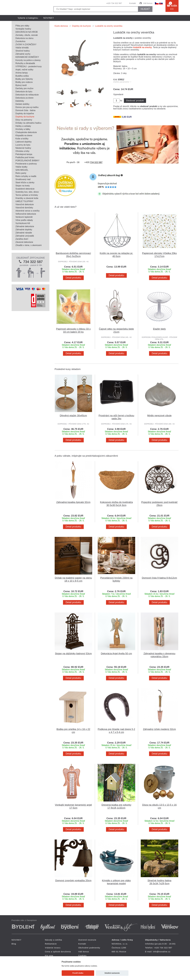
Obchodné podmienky (89, 948)
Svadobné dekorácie (25, 189)
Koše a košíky (22, 139)
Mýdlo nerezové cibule (159, 416)
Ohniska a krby (22, 151)
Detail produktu (73, 278)
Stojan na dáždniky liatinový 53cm (73, 653)
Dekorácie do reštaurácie (27, 95)
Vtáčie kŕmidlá (22, 48)
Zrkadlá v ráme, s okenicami (29, 245)
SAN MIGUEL (22, 170)
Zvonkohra (20, 41)
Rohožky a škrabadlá (25, 63)
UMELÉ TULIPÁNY (25, 201)
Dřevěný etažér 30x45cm (73, 416)
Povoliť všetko (78, 973)
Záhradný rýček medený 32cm (159, 729)
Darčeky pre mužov (25, 88)
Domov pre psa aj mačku (27, 107)
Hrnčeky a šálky (23, 129)
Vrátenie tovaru (53, 948)
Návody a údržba (54, 940)
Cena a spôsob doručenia (58, 952)
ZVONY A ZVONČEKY (26, 44)
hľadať (145, 9)
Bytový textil (21, 85)
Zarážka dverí (22, 239)
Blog (14, 944)
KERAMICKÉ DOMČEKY (27, 57)
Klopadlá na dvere (24, 135)
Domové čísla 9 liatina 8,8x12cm (159, 578)
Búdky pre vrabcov (24, 82)
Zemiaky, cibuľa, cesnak (27, 35)
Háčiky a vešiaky (23, 126)
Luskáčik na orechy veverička (109, 26)
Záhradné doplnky (24, 230)
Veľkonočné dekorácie (26, 214)
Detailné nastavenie (112, 973)
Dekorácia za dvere (25, 98)
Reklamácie (51, 944)
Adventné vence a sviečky (28, 211)
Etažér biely (159, 329)
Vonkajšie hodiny (23, 29)
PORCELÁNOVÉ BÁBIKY (28, 161)
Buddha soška (22, 76)
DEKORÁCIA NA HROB (27, 32)
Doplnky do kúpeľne (25, 113)
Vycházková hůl (23, 223)
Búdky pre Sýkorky (24, 79)
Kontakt (133, 3)
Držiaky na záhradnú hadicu (28, 123)
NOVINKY (49, 18)
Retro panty (21, 173)
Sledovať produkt (135, 101)
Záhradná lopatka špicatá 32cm (73, 502)
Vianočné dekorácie (25, 204)
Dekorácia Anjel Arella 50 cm (116, 653)
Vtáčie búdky (22, 167)
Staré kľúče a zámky (25, 183)
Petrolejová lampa (24, 154)
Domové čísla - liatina (25, 110)
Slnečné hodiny (23, 51)
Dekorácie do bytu (24, 92)
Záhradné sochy (23, 54)
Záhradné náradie (24, 233)
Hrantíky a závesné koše (27, 198)
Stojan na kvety (23, 186)
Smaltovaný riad (23, 179)
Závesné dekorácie (24, 242)
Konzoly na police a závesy (28, 60)
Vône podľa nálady (24, 220)
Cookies (82, 955)
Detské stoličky (22, 104)
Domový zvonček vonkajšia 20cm (73, 880)
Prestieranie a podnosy (26, 164)
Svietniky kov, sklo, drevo (27, 192)
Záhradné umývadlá (25, 236)
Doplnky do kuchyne (25, 117)
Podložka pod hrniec (25, 157)
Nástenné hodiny (23, 148)
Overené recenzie (87, 940)
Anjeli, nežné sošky (24, 70)
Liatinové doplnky (24, 142)
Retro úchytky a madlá (26, 176)
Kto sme (49, 955)
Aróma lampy (22, 73)
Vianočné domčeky (24, 208)
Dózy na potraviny (24, 120)
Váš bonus (148, 3)
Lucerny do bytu (23, 145)
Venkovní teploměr (24, 217)
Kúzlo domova (61, 26)
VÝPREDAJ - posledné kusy (29, 66)
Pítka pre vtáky (22, 26)
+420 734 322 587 (114, 3)
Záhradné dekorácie (25, 226)
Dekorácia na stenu (25, 38)
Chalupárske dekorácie (26, 132)
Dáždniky (20, 101)
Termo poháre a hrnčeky (27, 195)
